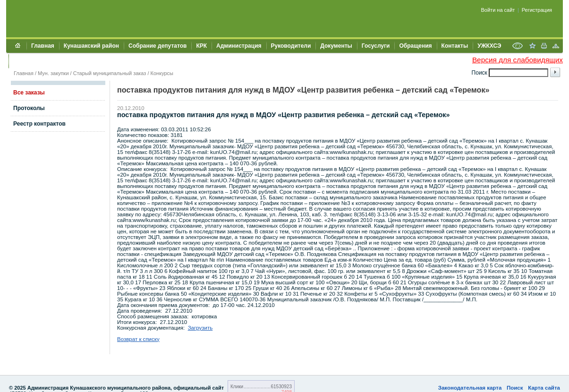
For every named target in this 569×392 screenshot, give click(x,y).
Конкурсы (162, 73)
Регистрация (537, 10)
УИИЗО (23, 61)
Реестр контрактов (39, 124)
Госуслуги (376, 46)
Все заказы (29, 93)
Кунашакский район (91, 46)
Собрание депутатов (157, 46)
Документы (336, 46)
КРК (201, 46)
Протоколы (29, 108)
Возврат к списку (138, 339)
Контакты (455, 46)
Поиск (515, 388)
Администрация (239, 46)
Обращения (415, 46)
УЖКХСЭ (489, 46)
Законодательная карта (470, 388)
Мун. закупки (53, 73)
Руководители (291, 46)
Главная (43, 46)
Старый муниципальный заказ (110, 73)
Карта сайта (544, 388)
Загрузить (200, 328)
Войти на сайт (498, 10)
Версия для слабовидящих (518, 60)
